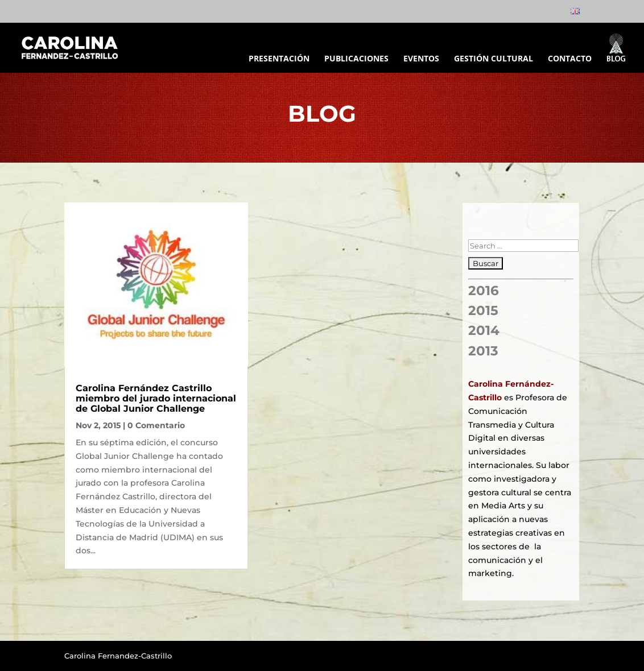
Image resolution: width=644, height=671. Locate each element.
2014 (484, 330)
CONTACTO (570, 59)
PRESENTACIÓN (279, 59)
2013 (483, 351)
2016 (484, 291)
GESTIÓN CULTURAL (494, 59)
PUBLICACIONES (356, 59)
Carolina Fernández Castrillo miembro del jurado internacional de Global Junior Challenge (156, 398)
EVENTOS (421, 59)
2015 (483, 310)
